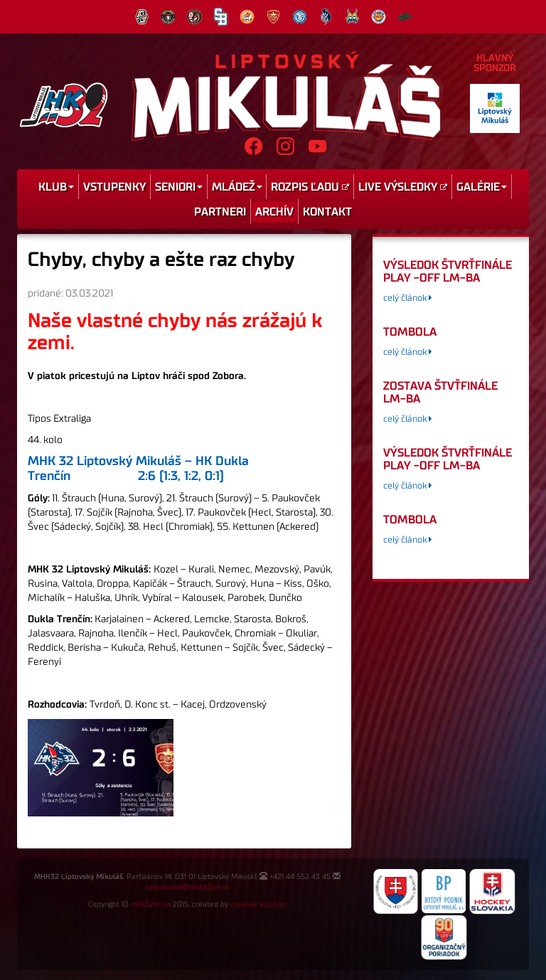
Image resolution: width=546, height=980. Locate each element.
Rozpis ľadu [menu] (310, 187)
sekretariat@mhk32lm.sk (187, 888)
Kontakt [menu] (327, 212)
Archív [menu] (274, 212)
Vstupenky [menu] (114, 187)
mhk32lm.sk (151, 905)
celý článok (408, 298)
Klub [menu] (56, 187)
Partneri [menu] (220, 212)
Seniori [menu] (179, 187)
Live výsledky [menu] (403, 187)
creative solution (258, 905)
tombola (410, 332)
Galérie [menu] (482, 187)
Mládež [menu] (237, 187)
